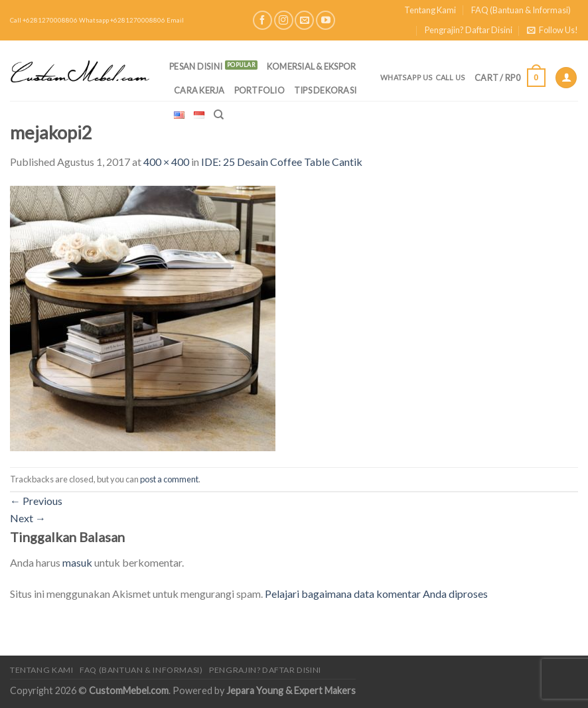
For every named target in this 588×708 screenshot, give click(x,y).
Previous (36, 501)
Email (175, 20)
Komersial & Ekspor (312, 66)
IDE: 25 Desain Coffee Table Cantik (282, 162)
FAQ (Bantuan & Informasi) (521, 10)
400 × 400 (166, 162)
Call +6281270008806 (44, 20)
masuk (77, 562)
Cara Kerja (199, 90)
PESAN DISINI (196, 66)
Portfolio (259, 90)
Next (28, 518)
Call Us (451, 77)
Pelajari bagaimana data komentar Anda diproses (376, 594)
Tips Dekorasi (325, 90)
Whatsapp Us (406, 77)
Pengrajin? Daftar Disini (469, 30)
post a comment (169, 479)
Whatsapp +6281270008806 (122, 20)
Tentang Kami (430, 10)
